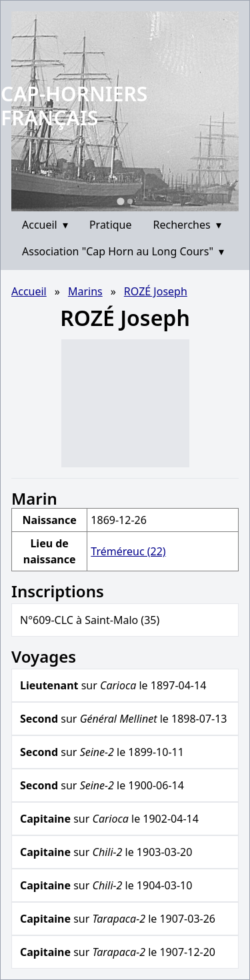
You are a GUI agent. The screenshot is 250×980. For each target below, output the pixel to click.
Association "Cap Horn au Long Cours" (123, 251)
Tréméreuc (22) (128, 551)
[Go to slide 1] (120, 201)
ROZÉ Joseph (156, 291)
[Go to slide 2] (130, 201)
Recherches (187, 225)
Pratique (111, 225)
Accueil (45, 225)
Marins (85, 291)
